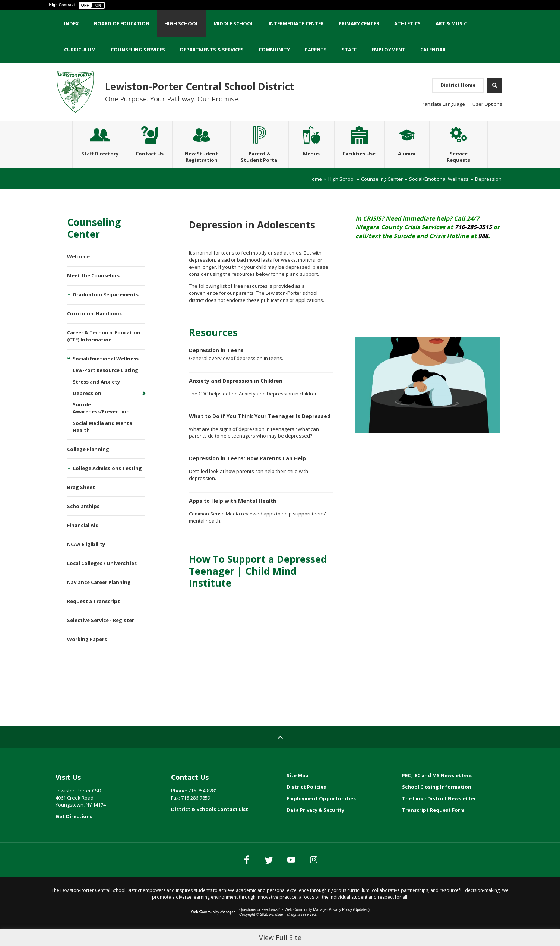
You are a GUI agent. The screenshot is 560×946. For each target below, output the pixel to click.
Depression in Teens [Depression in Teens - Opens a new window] (216, 365)
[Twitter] (262, 874)
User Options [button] (487, 104)
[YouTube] (299, 874)
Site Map (298, 790)
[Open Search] (495, 85)
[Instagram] (336, 874)
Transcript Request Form (433, 825)
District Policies (306, 802)
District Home (458, 85)
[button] (92, 5)
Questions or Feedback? (260, 925)
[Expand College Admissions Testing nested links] (70, 483)
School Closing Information (437, 802)
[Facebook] (224, 874)
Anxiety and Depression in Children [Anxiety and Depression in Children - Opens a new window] (236, 396)
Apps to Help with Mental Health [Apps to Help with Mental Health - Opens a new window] (233, 516)
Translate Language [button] (442, 104)
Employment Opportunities (321, 813)
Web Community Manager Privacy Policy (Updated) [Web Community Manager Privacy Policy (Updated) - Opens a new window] (327, 925)
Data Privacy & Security (315, 825)
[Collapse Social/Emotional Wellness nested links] (70, 374)
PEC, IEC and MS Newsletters (437, 790)
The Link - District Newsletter (439, 813)
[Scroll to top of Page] (280, 752)
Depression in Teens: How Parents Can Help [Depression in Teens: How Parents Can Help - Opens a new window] (247, 473)
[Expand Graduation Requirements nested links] (70, 310)
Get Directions (74, 831)
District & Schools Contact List (210, 824)
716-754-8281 (203, 805)
